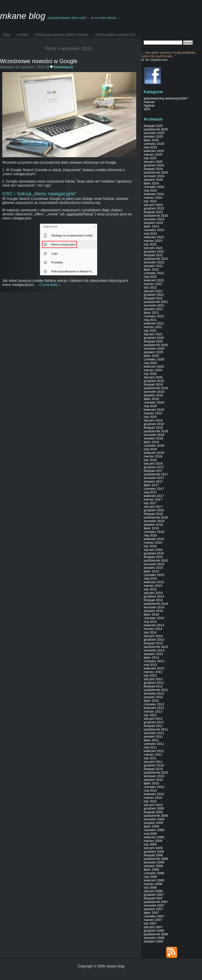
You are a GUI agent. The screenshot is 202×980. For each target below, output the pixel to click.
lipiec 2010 (151, 783)
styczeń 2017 (153, 507)
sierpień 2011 (153, 737)
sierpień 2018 (153, 438)
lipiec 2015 (151, 571)
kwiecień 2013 (154, 668)
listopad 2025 (153, 126)
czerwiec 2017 (154, 489)
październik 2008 (156, 859)
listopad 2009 (153, 812)
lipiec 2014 (151, 614)
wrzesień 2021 (154, 305)
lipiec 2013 (151, 658)
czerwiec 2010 (154, 787)
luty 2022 (150, 287)
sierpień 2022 (153, 266)
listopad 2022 (153, 255)
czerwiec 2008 (154, 873)
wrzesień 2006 (154, 938)
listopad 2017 (153, 471)
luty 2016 (150, 546)
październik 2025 (156, 129)
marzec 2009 (153, 841)
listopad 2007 (153, 898)
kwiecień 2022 (154, 280)
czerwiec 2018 (154, 446)
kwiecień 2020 (154, 366)
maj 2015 (150, 578)
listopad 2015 (153, 557)
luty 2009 (150, 844)
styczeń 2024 (153, 205)
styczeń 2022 (153, 291)
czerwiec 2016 (154, 532)
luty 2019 (150, 417)
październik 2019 (156, 388)
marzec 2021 (153, 327)
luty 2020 (150, 374)
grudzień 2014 (154, 596)
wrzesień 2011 (154, 733)
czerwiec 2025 (154, 144)
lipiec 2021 (151, 313)
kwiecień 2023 (154, 237)
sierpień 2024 (153, 180)
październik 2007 (156, 902)
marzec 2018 (153, 456)
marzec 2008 (153, 884)
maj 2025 (150, 147)
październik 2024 (156, 172)
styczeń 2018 (153, 464)
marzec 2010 (153, 798)
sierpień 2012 (153, 697)
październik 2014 (156, 604)
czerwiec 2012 (154, 704)
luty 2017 (150, 503)
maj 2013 (150, 665)
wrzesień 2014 (154, 607)
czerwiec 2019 (154, 402)
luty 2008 (150, 887)
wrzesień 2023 (154, 219)
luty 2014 (150, 632)
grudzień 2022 (154, 252)
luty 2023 (150, 244)
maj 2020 (150, 363)
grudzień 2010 (154, 765)
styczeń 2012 (153, 719)
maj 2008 (150, 877)
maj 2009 (150, 834)
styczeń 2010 (153, 805)
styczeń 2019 (153, 420)
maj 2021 (150, 320)
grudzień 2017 (154, 467)
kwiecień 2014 (154, 625)
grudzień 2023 (154, 208)
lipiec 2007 (151, 913)
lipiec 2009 (151, 826)
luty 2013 (150, 675)
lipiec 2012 (151, 701)
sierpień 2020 (153, 352)
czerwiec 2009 (154, 830)
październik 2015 (156, 561)
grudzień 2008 (154, 852)
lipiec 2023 (151, 226)
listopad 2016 (153, 514)
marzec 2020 (153, 370)
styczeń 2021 (153, 334)
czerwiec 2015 (154, 575)
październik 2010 (156, 773)
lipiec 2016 (151, 528)
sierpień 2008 (153, 866)
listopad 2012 (153, 686)
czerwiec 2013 (154, 661)
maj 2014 (150, 622)
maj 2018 (150, 449)
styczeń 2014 (153, 636)
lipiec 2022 (151, 269)
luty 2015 (150, 589)
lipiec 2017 (151, 485)
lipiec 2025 (151, 140)
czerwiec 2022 (154, 273)
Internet (149, 102)
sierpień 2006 (153, 941)
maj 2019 (150, 406)
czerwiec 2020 (154, 359)
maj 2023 (150, 234)
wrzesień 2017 (154, 478)
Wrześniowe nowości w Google (39, 61)
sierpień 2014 (153, 611)
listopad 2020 (153, 341)
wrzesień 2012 (154, 693)
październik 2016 (156, 517)
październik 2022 (156, 259)
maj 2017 (150, 492)
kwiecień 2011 (154, 751)
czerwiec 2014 (154, 618)
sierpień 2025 (153, 137)
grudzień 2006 (154, 931)
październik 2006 (156, 934)
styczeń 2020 (153, 377)
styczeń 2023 (153, 248)
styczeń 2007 (153, 927)
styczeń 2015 (153, 593)
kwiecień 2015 (154, 582)
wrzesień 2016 (154, 521)
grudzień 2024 (154, 165)
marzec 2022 (153, 284)
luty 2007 (150, 923)
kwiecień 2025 (154, 151)
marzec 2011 (153, 755)
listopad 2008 (153, 855)
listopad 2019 (153, 384)
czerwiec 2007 (154, 916)
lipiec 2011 (151, 740)
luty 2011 (150, 758)
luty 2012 (150, 715)
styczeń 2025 (153, 162)
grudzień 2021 (154, 295)
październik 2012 (156, 690)
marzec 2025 (153, 155)
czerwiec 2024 (154, 187)
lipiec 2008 (151, 870)
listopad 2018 (153, 428)
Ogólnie (149, 106)
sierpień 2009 (153, 823)
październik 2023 (156, 216)
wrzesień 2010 (154, 776)
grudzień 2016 (154, 510)
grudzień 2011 (154, 722)
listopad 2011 (153, 726)
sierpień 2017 (153, 481)
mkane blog (23, 16)
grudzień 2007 (154, 895)
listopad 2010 (153, 769)
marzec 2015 (153, 586)
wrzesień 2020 (154, 349)
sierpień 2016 (153, 525)
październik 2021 (156, 302)
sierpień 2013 (153, 654)
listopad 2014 (153, 600)
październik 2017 (156, 474)
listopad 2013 (153, 643)
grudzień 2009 (154, 808)
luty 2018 (150, 460)
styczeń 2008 (153, 891)
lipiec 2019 (151, 399)
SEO (147, 109)
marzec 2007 (153, 920)
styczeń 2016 (153, 550)
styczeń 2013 (153, 679)
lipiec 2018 (151, 442)
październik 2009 (156, 816)
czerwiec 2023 (154, 230)
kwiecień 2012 (154, 708)
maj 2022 (150, 277)
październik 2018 (156, 431)
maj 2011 (150, 747)
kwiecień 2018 (154, 453)
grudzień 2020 (154, 338)
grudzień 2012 (154, 683)
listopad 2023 (153, 212)
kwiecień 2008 (154, 880)
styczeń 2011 (153, 762)
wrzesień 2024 (154, 176)
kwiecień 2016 (154, 539)
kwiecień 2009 (154, 837)
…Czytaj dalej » (48, 285)
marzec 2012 (153, 711)
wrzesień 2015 (154, 564)
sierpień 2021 (153, 309)
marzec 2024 (153, 198)
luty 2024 (150, 201)
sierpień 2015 (153, 568)
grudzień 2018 (154, 424)
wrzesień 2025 (154, 133)
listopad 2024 (153, 169)
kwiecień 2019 (154, 410)
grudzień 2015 (154, 553)
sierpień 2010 (153, 780)
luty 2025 (150, 158)
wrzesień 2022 (154, 262)
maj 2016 (150, 535)
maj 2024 (150, 190)
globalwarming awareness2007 (166, 98)
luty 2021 (150, 331)
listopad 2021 (153, 298)
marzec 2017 (153, 499)
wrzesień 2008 (154, 862)
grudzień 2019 (154, 381)
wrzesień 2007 (154, 905)
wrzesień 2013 (154, 650)
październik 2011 (156, 729)
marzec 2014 (153, 629)
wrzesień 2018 (154, 435)
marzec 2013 (153, 672)
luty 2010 (150, 801)
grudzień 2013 (154, 640)
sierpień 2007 (153, 909)
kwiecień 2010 (154, 794)
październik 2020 (156, 345)
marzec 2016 (153, 543)
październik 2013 (156, 647)
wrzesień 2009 (154, 819)
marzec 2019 (153, 413)
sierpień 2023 (153, 223)
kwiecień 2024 (154, 194)
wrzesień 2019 (154, 392)
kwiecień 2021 (154, 323)
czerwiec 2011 (154, 744)
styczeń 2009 (153, 848)
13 (59, 67)
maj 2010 (150, 790)
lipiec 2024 (151, 183)
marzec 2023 (153, 241)
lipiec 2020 (151, 356)
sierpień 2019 (153, 395)
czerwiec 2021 (154, 316)
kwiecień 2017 (154, 496)
